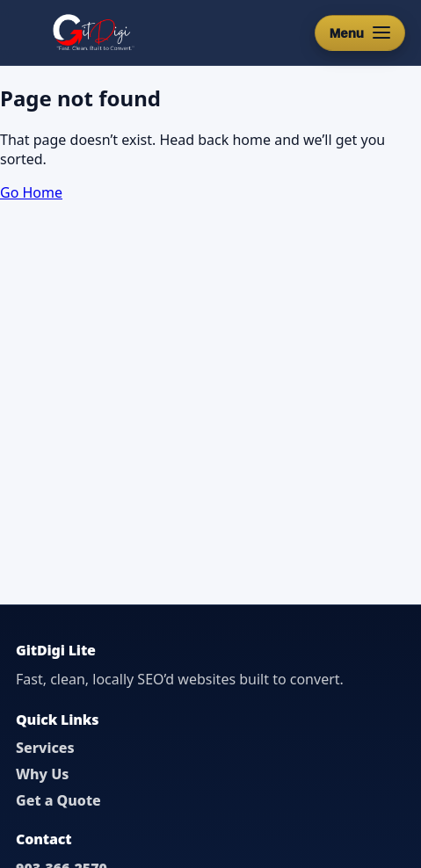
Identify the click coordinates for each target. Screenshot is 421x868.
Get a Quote (58, 800)
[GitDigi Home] (92, 33)
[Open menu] (360, 33)
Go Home (31, 192)
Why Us (42, 774)
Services (45, 748)
